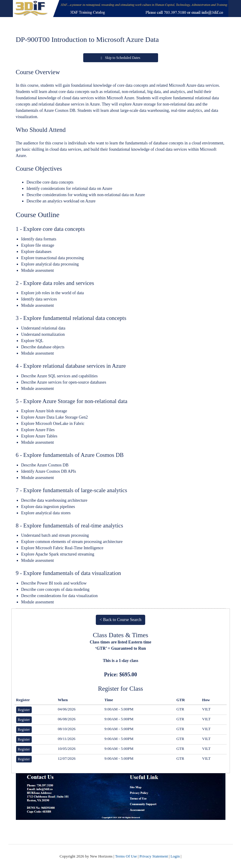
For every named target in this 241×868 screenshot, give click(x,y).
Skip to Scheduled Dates (120, 58)
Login (175, 856)
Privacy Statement (154, 856)
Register (24, 710)
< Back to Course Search (120, 620)
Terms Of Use (126, 856)
